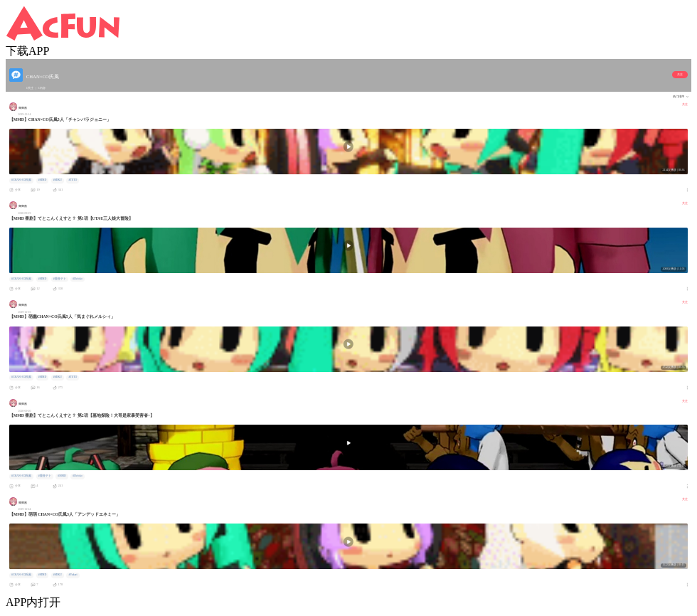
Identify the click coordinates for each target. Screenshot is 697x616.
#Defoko (77, 279)
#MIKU (58, 180)
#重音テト (60, 279)
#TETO (73, 180)
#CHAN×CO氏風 (21, 180)
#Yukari (73, 575)
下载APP (27, 51)
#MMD (43, 180)
